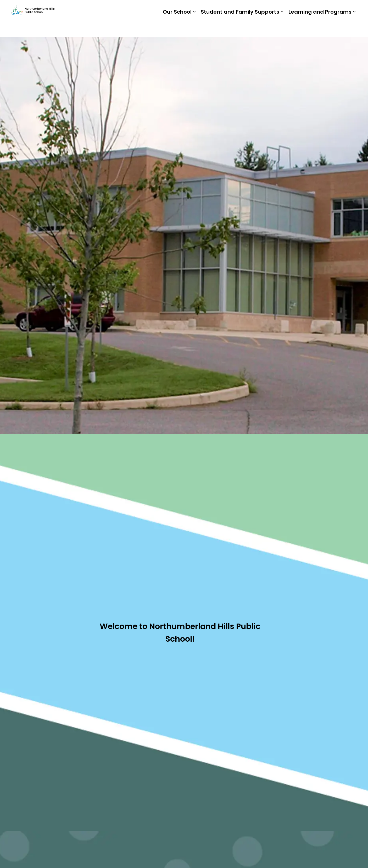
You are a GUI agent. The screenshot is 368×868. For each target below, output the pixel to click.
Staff (291, 9)
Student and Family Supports (240, 28)
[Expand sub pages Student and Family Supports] (282, 28)
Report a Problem (322, 9)
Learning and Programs (320, 28)
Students (270, 9)
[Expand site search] (352, 9)
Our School (177, 28)
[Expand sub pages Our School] (194, 28)
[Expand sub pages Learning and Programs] (354, 28)
